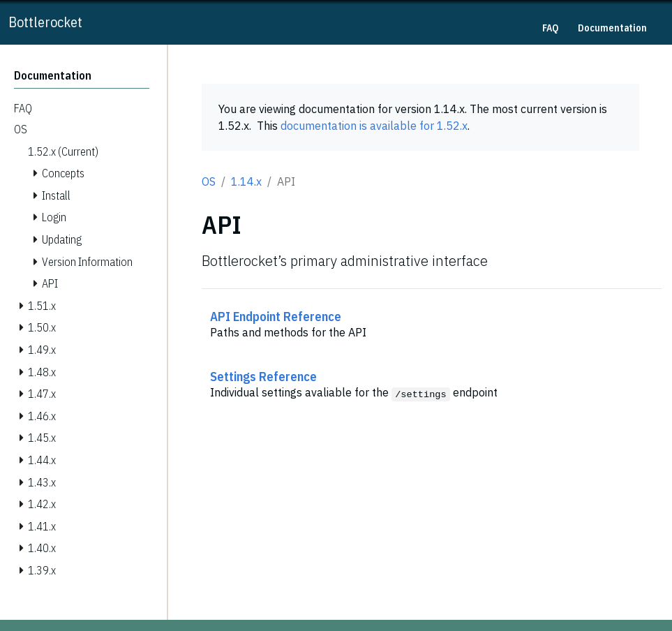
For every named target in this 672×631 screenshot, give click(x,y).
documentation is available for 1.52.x (374, 126)
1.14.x (246, 181)
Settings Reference (263, 376)
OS (209, 181)
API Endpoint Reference (276, 316)
